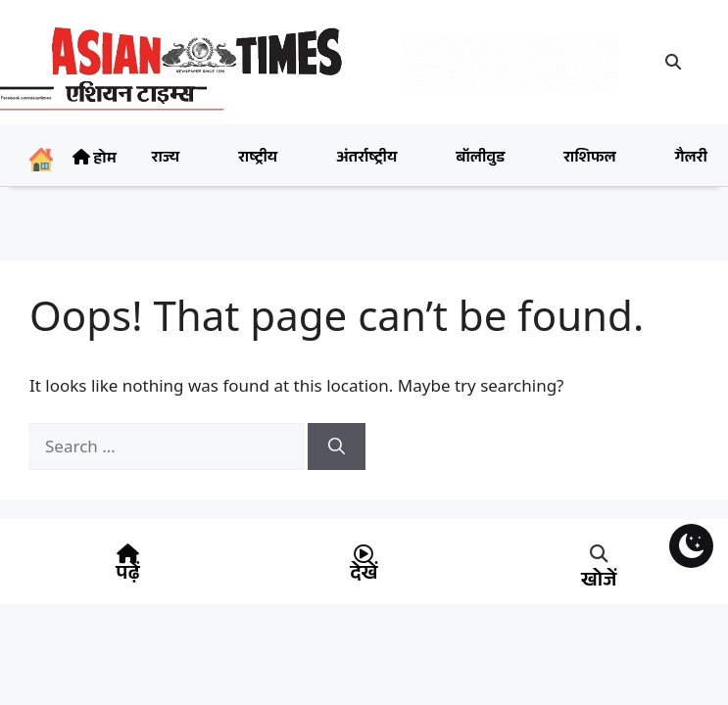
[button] (673, 62)
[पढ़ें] (127, 554)
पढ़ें (127, 576)
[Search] (337, 446)
